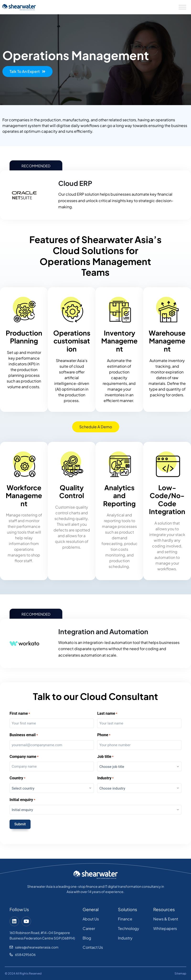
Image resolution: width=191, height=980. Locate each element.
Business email (24, 735)
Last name (107, 714)
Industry (105, 778)
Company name (24, 757)
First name (20, 714)
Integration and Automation (103, 631)
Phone (104, 735)
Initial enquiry (22, 800)
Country (17, 778)
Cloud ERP (75, 183)
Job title (105, 757)
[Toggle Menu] (182, 7)
